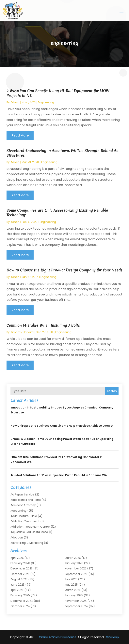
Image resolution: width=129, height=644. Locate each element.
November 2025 (75, 568)
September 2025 (76, 574)
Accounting (18, 511)
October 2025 (20, 574)
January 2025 (74, 595)
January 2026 (74, 563)
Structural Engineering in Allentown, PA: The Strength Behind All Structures (62, 153)
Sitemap (113, 637)
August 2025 (19, 579)
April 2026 (17, 558)
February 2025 (20, 595)
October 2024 (20, 606)
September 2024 (76, 606)
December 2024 (22, 601)
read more (20, 135)
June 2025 (17, 585)
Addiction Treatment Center (30, 527)
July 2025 (71, 579)
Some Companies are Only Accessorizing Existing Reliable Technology (57, 213)
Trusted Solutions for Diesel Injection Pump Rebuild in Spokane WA (59, 475)
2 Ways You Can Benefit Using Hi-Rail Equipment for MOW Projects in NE (58, 93)
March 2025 (73, 590)
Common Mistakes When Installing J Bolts (43, 325)
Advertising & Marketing (27, 543)
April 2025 (17, 590)
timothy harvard (22, 332)
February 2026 (20, 563)
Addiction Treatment (25, 521)
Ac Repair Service (22, 494)
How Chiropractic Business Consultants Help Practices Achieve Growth (62, 426)
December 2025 (22, 568)
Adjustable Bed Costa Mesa (29, 532)
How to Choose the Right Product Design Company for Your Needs (64, 270)
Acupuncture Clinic (24, 516)
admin (15, 102)
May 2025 (71, 585)
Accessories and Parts (26, 500)
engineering (46, 102)
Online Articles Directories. (58, 637)
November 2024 (76, 601)
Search (112, 391)
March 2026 (73, 558)
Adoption (17, 537)
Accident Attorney (23, 505)
